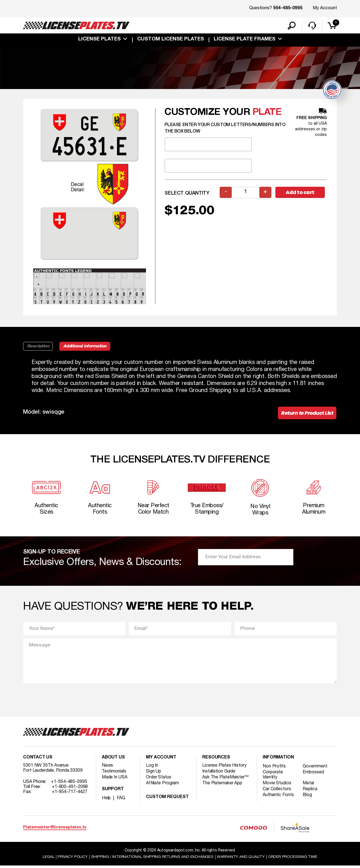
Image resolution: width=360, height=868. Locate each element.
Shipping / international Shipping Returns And (152, 859)
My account (161, 760)
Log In (152, 768)
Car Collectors (277, 792)
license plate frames (245, 40)
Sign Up (154, 774)
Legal (48, 859)
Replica (310, 792)
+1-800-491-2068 (70, 789)
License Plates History (225, 768)
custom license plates (171, 40)
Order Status (159, 780)
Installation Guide (219, 774)
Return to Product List (306, 414)
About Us (113, 760)
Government (315, 769)
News (108, 768)
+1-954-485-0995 (69, 784)
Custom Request (167, 800)
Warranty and (241, 859)
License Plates (99, 40)
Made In (115, 780)
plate (267, 113)
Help (106, 801)
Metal (309, 786)
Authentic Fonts (278, 798)
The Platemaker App (222, 786)
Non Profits (274, 769)
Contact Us (38, 760)
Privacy (72, 859)
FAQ (121, 801)
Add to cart (301, 193)
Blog (308, 798)
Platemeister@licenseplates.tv (55, 830)
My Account (325, 8)
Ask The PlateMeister (226, 780)
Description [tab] (38, 347)
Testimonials (114, 774)
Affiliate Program (163, 786)
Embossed (314, 775)
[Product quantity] (246, 193)
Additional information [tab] (86, 347)
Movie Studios (277, 786)
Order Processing (293, 859)
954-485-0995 (288, 8)
